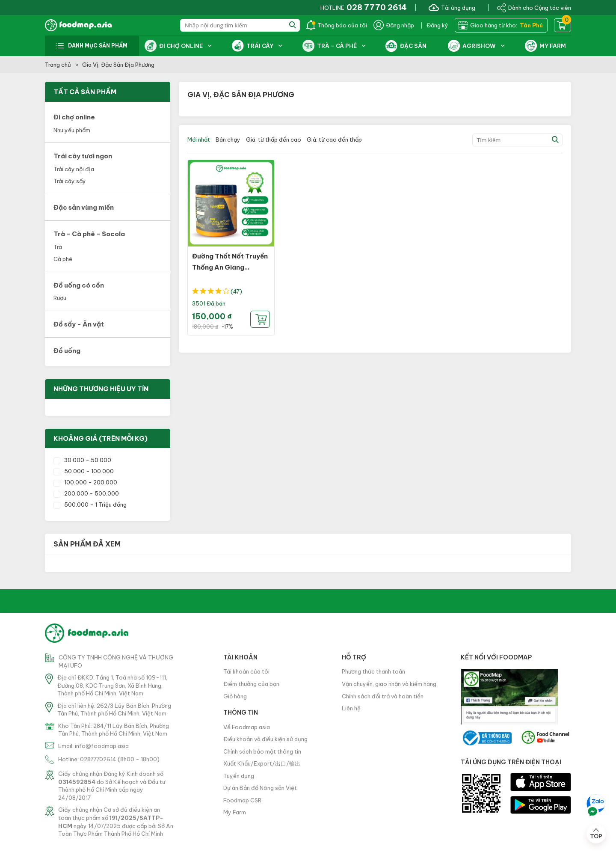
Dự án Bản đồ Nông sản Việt (260, 788)
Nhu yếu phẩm (72, 130)
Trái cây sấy (70, 181)
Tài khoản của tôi (246, 671)
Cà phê (63, 259)
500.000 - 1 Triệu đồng (90, 505)
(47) (236, 291)
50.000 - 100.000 (84, 471)
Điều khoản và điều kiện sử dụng (265, 739)
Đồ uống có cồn (79, 285)
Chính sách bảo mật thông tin (262, 751)
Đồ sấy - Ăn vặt (79, 324)
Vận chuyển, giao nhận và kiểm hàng (389, 684)
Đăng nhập (394, 25)
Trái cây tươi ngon (83, 156)
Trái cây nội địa (74, 169)
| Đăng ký (434, 25)
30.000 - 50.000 (82, 460)
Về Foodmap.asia (247, 727)
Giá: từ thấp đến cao (274, 140)
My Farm (235, 812)
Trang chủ (59, 65)
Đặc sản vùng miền (84, 207)
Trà (58, 247)
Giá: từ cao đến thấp (334, 140)
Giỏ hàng (235, 696)
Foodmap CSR (242, 800)
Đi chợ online (74, 117)
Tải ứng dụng (452, 7)
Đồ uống (67, 351)
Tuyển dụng (239, 776)
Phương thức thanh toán (373, 671)
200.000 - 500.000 (86, 493)
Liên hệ (351, 708)
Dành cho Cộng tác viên (534, 7)
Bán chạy (228, 140)
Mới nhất (199, 140)
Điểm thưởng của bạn (251, 684)
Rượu (60, 298)
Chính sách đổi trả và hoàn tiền (383, 696)
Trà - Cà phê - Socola (89, 234)
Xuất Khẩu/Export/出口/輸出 (262, 763)
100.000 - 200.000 (85, 482)
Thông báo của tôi (337, 25)
